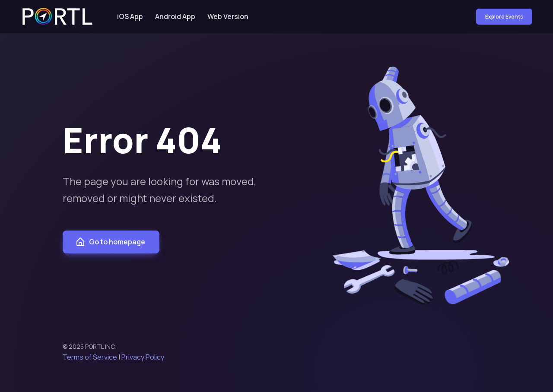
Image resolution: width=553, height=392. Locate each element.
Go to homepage (110, 242)
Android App (175, 16)
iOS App (130, 16)
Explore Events (504, 17)
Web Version (228, 16)
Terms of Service (90, 357)
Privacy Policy (143, 357)
